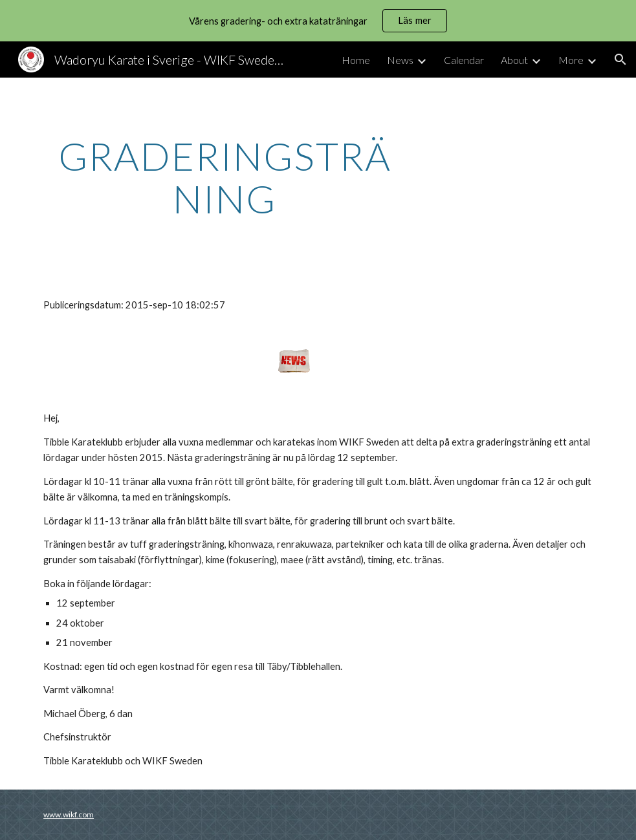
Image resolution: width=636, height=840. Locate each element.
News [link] (400, 60)
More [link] (571, 60)
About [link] (514, 60)
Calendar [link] (464, 60)
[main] (225, 177)
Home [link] (356, 60)
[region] (318, 21)
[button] (620, 59)
